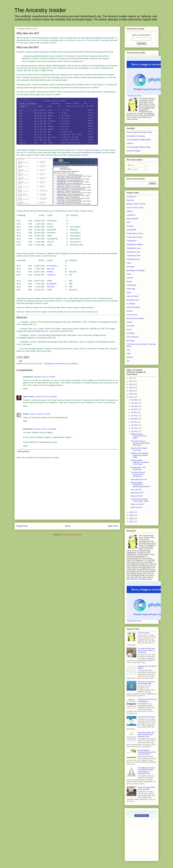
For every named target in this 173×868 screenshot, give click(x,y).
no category (131, 304)
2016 (131, 381)
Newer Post (22, 526)
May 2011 (135, 419)
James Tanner (29, 397)
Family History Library (134, 237)
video (129, 354)
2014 (131, 388)
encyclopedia (131, 230)
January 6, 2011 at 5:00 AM (45, 377)
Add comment (23, 451)
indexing (74, 364)
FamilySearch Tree (133, 252)
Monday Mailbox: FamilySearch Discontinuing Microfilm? (140, 485)
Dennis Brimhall (132, 219)
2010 (131, 512)
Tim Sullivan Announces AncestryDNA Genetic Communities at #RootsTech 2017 (146, 771)
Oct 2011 (135, 403)
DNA (128, 222)
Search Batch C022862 (26, 150)
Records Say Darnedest (135, 318)
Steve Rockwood (133, 337)
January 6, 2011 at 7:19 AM (39, 414)
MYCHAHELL (52, 266)
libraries (129, 282)
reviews (129, 322)
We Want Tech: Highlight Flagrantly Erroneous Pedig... (140, 455)
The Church (70, 56)
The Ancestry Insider (40, 10)
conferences (131, 215)
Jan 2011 (135, 431)
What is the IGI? (137, 507)
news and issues (133, 296)
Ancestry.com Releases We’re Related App (146, 683)
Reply (25, 389)
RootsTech (130, 326)
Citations (130, 143)
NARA (129, 293)
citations (130, 211)
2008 (131, 519)
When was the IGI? (138, 504)
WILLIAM (50, 269)
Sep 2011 (135, 406)
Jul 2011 (134, 412)
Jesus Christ (82, 56)
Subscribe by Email (134, 96)
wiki (128, 361)
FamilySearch (44, 52)
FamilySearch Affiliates (135, 245)
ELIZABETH (52, 284)
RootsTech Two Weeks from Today (139, 449)
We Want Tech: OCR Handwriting (138, 468)
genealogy (130, 267)
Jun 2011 (135, 416)
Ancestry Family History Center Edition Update (140, 500)
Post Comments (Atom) (73, 535)
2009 (131, 515)
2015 (131, 385)
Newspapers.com (133, 300)
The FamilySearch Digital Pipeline (139, 140)
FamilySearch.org (63, 364)
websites (130, 357)
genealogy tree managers (136, 270)
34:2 (87, 329)
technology (131, 341)
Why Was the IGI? (137, 493)
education (130, 226)
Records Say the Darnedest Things (139, 132)
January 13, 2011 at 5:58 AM (45, 429)
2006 (153, 115)
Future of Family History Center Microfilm (146, 788)
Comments (133, 169)
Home (68, 526)
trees (128, 350)
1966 (146, 115)
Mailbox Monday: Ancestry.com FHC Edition (138, 436)
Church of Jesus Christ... (34, 364)
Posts (131, 165)
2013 (131, 391)
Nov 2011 (135, 400)
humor (129, 274)
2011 (131, 397)
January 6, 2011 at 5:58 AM (46, 397)
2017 (131, 378)
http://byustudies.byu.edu (38, 331)
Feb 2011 (135, 428)
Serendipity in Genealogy (136, 136)
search (129, 330)
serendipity (131, 333)
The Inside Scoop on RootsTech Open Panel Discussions (140, 443)
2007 (131, 522)
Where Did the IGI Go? (139, 480)
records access (132, 315)
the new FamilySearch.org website (88, 153)
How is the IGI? (136, 490)
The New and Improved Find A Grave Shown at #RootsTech (146, 650)
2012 (131, 394)
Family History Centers (135, 234)
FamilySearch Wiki (133, 256)
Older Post (113, 526)
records (129, 311)
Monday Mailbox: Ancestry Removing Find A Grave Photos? (147, 752)
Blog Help (130, 200)
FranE (25, 414)
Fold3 (129, 263)
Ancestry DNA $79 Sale (146, 717)
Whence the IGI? (137, 496)
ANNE (49, 281)
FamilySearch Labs (134, 248)
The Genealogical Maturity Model (139, 147)
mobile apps (131, 289)
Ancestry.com (132, 197)
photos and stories (133, 307)
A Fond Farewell (144, 633)
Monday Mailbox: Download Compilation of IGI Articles (140, 462)
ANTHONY (51, 275)
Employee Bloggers (134, 151)
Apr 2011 (135, 422)
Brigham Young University (136, 204)
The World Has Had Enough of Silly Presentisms (138, 474)
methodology (131, 285)
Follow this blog (142, 816)
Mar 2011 (135, 425)
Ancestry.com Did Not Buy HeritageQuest (147, 700)
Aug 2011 (135, 409)
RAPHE (50, 272)
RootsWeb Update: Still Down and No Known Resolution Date (146, 735)
